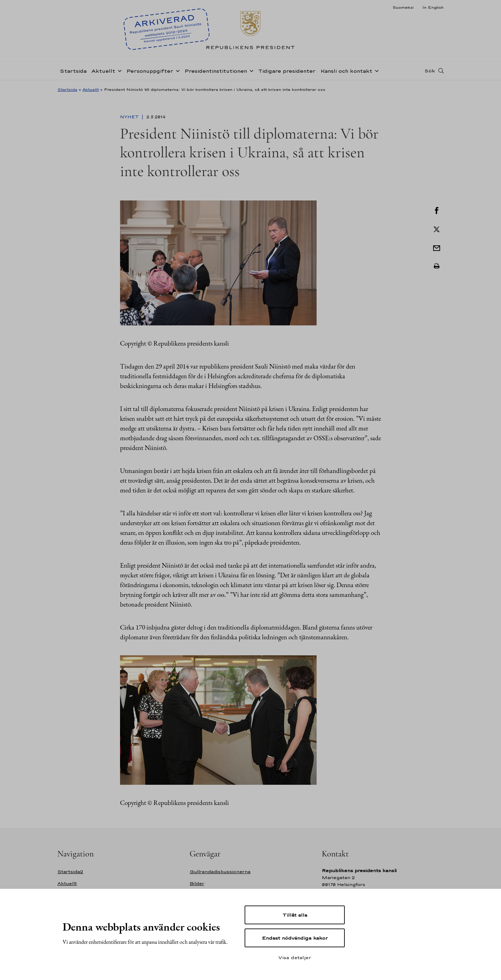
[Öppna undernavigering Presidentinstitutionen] (250, 70)
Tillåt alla (295, 915)
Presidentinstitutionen (216, 71)
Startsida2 (70, 872)
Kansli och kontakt (346, 71)
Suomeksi (403, 7)
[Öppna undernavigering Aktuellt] (118, 70)
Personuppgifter (150, 71)
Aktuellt (103, 71)
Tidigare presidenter (287, 71)
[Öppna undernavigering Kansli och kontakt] (375, 70)
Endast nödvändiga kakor (295, 938)
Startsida (73, 71)
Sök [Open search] (430, 71)
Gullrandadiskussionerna (220, 872)
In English (433, 7)
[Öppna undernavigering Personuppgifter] (176, 70)
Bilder (197, 883)
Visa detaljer (295, 957)
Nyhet (130, 117)
